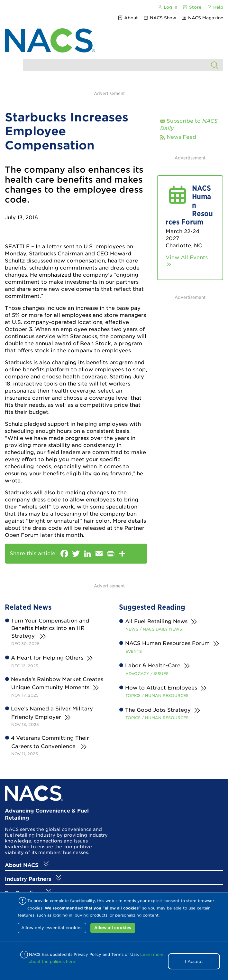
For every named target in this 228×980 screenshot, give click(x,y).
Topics (133, 695)
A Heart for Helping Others (47, 658)
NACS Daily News (162, 629)
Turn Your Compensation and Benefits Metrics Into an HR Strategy (50, 628)
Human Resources (167, 695)
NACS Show (160, 18)
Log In (167, 7)
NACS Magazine (202, 18)
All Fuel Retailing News (156, 621)
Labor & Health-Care (153, 666)
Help (215, 7)
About (128, 18)
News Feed (181, 137)
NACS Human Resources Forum (168, 643)
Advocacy (137, 674)
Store (192, 7)
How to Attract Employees (161, 688)
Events (134, 651)
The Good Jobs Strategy (158, 710)
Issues (161, 674)
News (132, 629)
